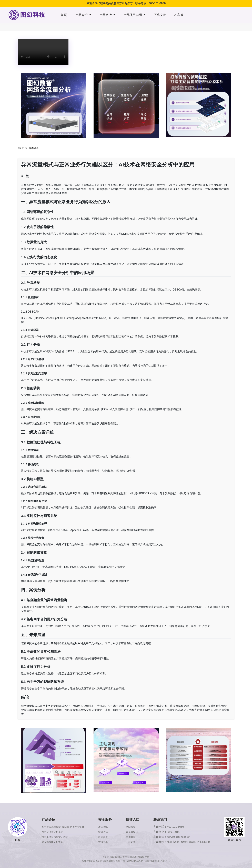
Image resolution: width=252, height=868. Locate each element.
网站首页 (134, 827)
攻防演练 (107, 827)
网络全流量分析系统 (53, 832)
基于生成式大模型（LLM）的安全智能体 (65, 827)
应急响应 (107, 837)
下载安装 (160, 15)
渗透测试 (107, 832)
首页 (64, 15)
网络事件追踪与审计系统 (55, 837)
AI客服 (179, 15)
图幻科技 (22, 148)
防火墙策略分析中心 (53, 842)
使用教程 (134, 837)
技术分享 (34, 148)
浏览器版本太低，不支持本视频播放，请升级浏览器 (43, 52)
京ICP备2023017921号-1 (157, 861)
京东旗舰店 (135, 832)
